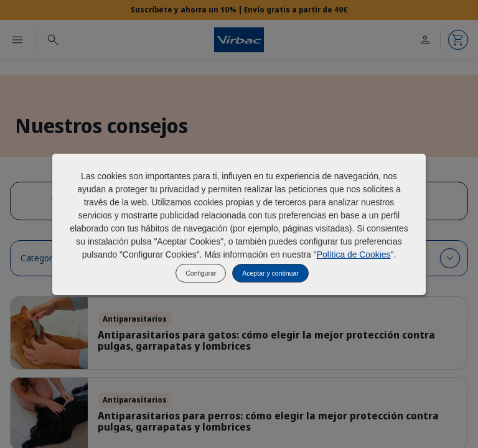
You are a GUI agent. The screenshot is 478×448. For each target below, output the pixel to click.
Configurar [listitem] (201, 273)
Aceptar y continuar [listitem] (270, 273)
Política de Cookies (354, 254)
